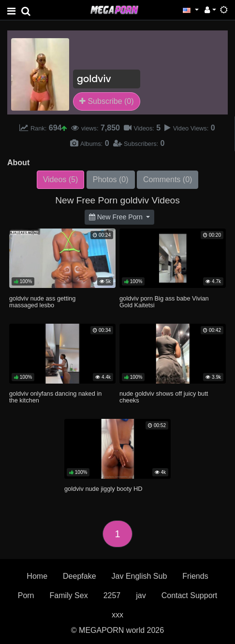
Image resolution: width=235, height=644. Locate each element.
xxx (117, 615)
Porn (26, 595)
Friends (195, 576)
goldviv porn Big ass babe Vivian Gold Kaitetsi (164, 302)
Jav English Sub (140, 576)
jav (141, 595)
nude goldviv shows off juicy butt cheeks (164, 397)
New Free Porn (117, 217)
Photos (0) (111, 179)
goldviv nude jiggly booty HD (103, 489)
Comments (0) (168, 179)
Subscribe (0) (107, 101)
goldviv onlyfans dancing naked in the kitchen (55, 397)
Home (37, 576)
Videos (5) (61, 179)
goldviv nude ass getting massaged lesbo (42, 302)
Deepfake (80, 576)
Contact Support (190, 595)
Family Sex (69, 595)
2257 (112, 595)
